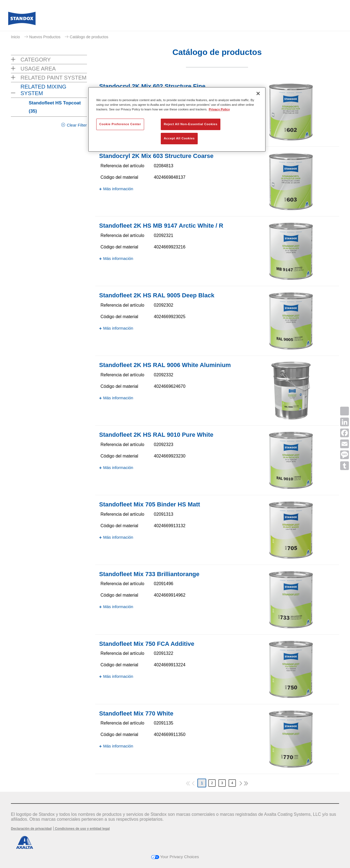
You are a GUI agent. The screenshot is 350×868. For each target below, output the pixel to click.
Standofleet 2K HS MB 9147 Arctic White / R (161, 226)
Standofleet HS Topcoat (55, 107)
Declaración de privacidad (31, 829)
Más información (118, 189)
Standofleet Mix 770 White (136, 713)
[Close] (258, 93)
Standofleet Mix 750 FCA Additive (147, 644)
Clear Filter (77, 125)
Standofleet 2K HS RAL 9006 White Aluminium (165, 365)
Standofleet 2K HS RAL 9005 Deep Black (157, 295)
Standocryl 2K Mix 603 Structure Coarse (156, 156)
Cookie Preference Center (120, 124)
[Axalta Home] (22, 20)
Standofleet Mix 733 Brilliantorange (149, 574)
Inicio (15, 37)
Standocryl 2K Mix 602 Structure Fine (152, 86)
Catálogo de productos (89, 37)
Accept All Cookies (179, 138)
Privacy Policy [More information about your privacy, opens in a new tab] (219, 109)
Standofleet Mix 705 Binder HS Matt (150, 504)
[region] (177, 119)
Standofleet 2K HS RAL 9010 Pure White (156, 435)
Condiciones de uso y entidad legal (82, 829)
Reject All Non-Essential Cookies (191, 124)
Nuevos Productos (45, 37)
